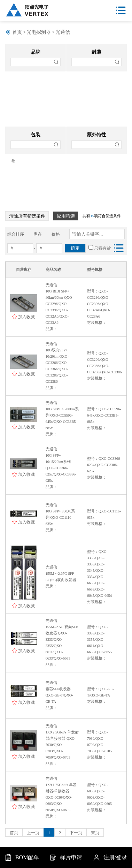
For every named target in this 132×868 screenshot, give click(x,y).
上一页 (33, 833)
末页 (95, 833)
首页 (17, 32)
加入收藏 (26, 317)
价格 (56, 234)
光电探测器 (39, 32)
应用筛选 (66, 216)
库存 (38, 234)
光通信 (63, 32)
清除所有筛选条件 (27, 216)
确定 (75, 248)
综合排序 (16, 234)
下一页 (76, 833)
